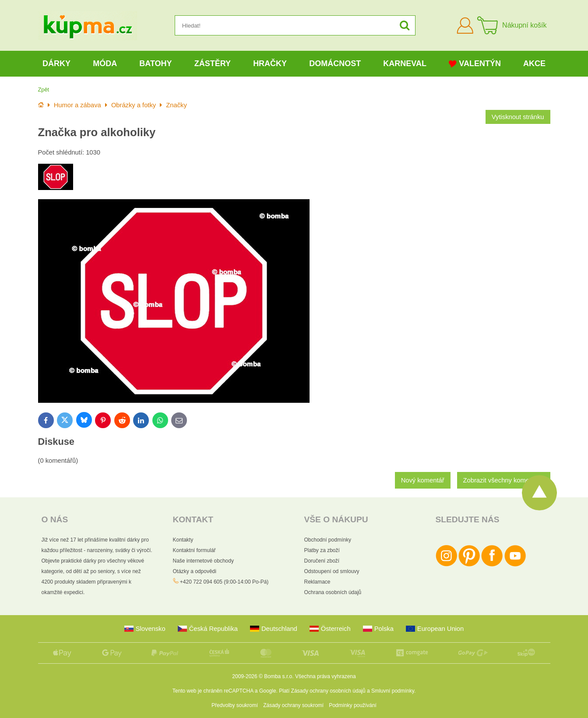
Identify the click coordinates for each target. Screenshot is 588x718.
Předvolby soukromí (235, 705)
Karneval (405, 63)
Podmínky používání (353, 705)
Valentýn (475, 64)
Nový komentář (423, 480)
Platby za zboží (322, 550)
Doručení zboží (322, 561)
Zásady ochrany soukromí (293, 705)
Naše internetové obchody (203, 561)
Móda (105, 63)
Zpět (44, 90)
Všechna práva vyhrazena (326, 676)
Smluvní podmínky (393, 691)
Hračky (270, 63)
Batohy (155, 63)
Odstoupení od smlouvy (332, 571)
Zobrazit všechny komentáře (504, 480)
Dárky (56, 63)
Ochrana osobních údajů (333, 592)
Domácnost (335, 63)
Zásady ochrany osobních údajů (328, 691)
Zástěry (213, 63)
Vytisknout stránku (518, 117)
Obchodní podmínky (328, 540)
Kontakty (183, 540)
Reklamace (317, 582)
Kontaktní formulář (194, 550)
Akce (534, 63)
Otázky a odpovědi (195, 571)
